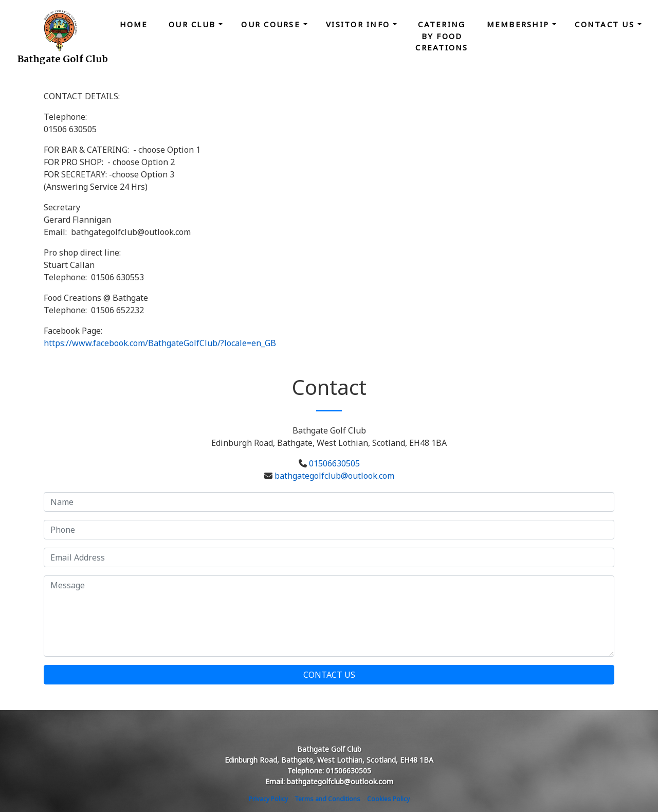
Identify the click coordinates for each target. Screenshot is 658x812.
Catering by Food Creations (442, 36)
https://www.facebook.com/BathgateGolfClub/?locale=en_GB (160, 343)
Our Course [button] (272, 24)
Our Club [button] (194, 24)
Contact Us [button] (606, 24)
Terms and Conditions (327, 799)
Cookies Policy (388, 799)
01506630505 (334, 463)
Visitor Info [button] (359, 24)
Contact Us (329, 675)
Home (134, 24)
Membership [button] (520, 24)
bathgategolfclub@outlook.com (334, 476)
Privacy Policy (268, 799)
